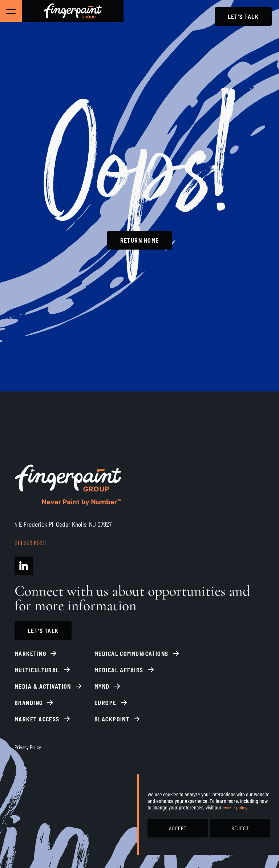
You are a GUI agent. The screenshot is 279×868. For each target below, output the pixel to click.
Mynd (102, 686)
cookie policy (235, 807)
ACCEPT (178, 828)
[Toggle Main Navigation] (11, 11)
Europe (106, 703)
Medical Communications (132, 654)
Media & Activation (43, 686)
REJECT (240, 828)
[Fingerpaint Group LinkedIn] (24, 566)
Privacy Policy (28, 747)
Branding (29, 703)
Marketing (30, 654)
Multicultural (37, 670)
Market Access (37, 719)
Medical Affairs (119, 670)
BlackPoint (112, 719)
